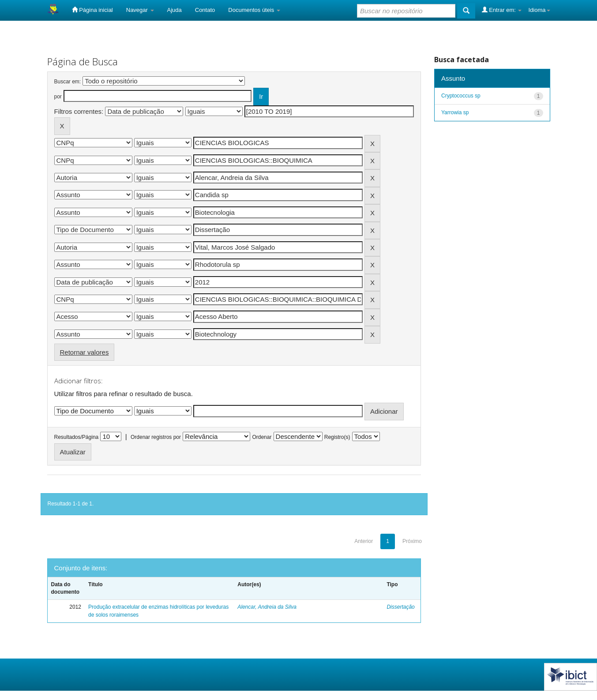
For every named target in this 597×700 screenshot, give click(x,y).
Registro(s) (337, 437)
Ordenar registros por (156, 437)
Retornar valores (84, 352)
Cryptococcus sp (461, 96)
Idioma (539, 10)
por (58, 97)
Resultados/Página (77, 437)
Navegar (140, 10)
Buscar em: (68, 82)
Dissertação (400, 607)
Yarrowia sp (455, 112)
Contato (205, 10)
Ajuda (175, 10)
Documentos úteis (254, 10)
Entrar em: (502, 10)
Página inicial (92, 10)
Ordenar (262, 437)
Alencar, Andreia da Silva (267, 607)
